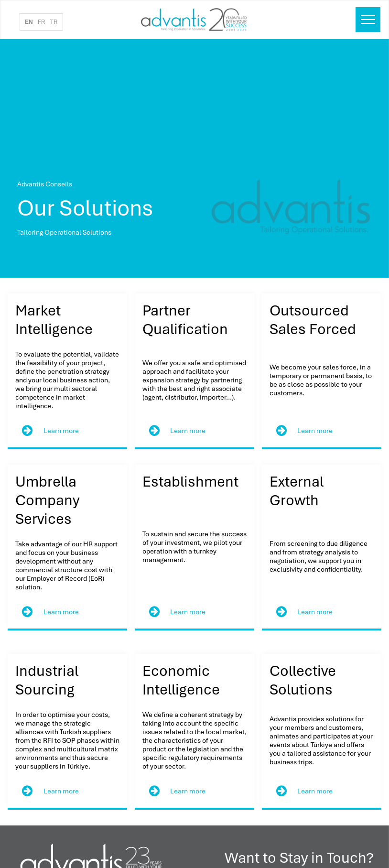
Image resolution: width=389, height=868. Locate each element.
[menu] (368, 20)
